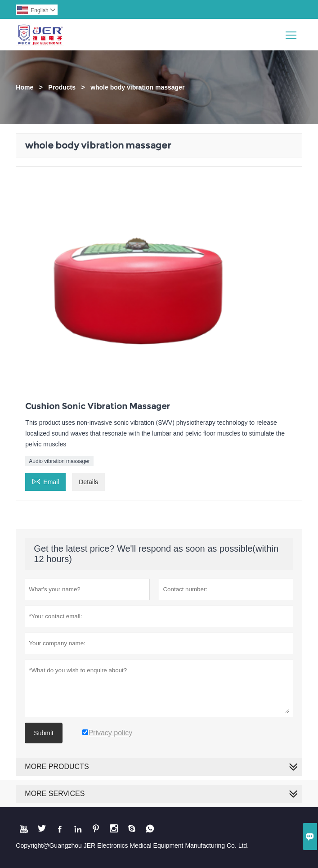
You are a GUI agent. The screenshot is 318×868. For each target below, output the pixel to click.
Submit (44, 733)
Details (88, 482)
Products (62, 87)
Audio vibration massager (59, 461)
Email (45, 481)
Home (25, 87)
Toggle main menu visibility (292, 32)
